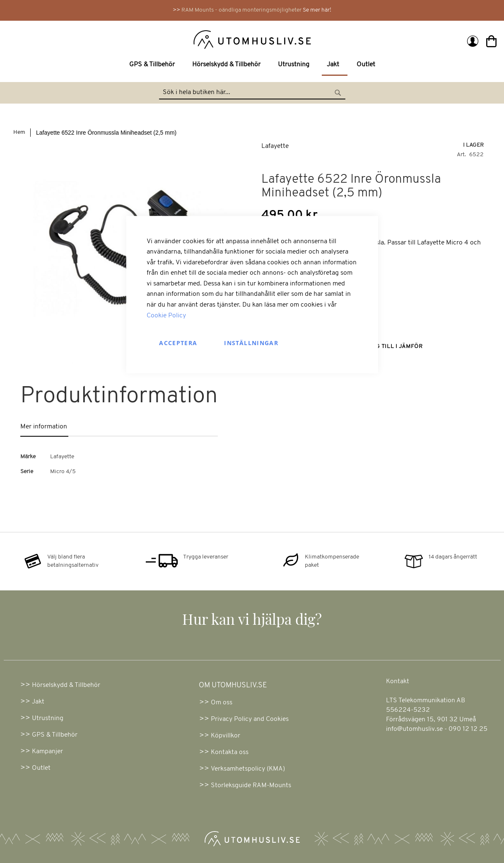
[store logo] (131, 39)
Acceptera (178, 343)
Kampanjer (47, 752)
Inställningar (251, 343)
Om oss (222, 703)
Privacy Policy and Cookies (250, 719)
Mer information (44, 427)
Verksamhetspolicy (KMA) (248, 769)
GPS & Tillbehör (55, 735)
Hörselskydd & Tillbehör (66, 685)
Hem (19, 132)
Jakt (38, 702)
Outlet (41, 768)
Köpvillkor (225, 736)
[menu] (252, 65)
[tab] (55, 427)
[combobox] (252, 93)
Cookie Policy (166, 316)
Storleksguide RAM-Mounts (251, 786)
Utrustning (48, 718)
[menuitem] (154, 65)
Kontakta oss (230, 752)
